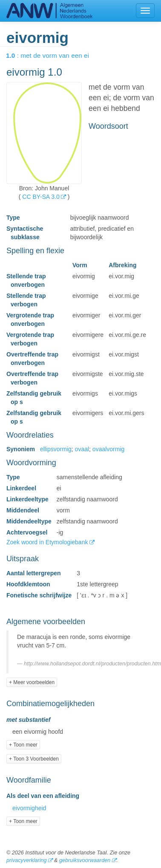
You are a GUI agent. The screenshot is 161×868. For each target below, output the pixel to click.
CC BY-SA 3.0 (41, 197)
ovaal (82, 449)
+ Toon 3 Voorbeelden (34, 759)
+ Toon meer (23, 745)
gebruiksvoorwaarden (85, 860)
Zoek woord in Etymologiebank (48, 542)
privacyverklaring (26, 860)
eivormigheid (29, 808)
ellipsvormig (56, 449)
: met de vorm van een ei (53, 55)
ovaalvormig (108, 449)
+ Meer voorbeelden (32, 682)
